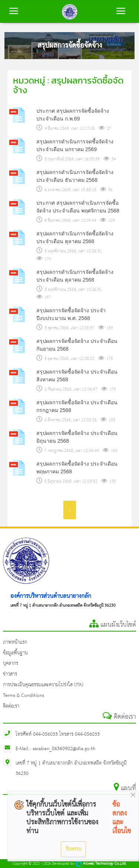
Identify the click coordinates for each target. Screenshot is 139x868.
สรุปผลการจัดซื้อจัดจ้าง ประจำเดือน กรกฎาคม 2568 (77, 406)
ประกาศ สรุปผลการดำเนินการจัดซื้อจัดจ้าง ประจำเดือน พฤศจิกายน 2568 (78, 207)
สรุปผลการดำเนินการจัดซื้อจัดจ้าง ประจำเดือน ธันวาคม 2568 (75, 176)
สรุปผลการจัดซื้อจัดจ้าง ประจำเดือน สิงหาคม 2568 (77, 376)
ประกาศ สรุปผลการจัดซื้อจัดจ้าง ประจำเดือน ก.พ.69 (73, 115)
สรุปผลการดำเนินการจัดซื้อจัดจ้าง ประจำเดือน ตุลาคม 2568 (75, 237)
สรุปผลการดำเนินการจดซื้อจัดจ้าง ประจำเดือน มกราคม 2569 (75, 145)
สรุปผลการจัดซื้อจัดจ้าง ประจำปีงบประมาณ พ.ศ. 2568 (71, 314)
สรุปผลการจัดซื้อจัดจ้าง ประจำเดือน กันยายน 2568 (77, 345)
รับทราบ (73, 849)
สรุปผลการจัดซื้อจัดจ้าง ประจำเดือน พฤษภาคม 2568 (77, 468)
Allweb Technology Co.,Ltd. (101, 864)
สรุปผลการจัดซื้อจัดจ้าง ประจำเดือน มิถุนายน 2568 (77, 437)
